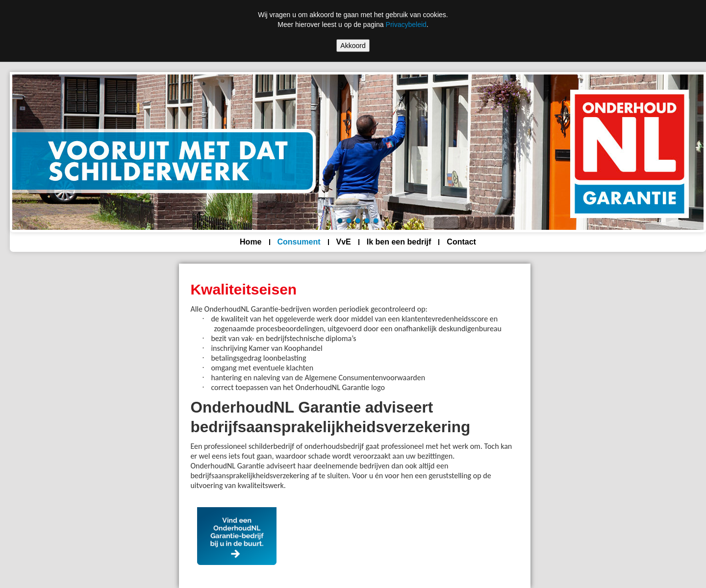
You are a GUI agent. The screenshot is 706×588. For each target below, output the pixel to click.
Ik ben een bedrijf (399, 242)
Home (251, 242)
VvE (344, 242)
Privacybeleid (406, 24)
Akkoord (353, 46)
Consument (299, 242)
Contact (461, 242)
